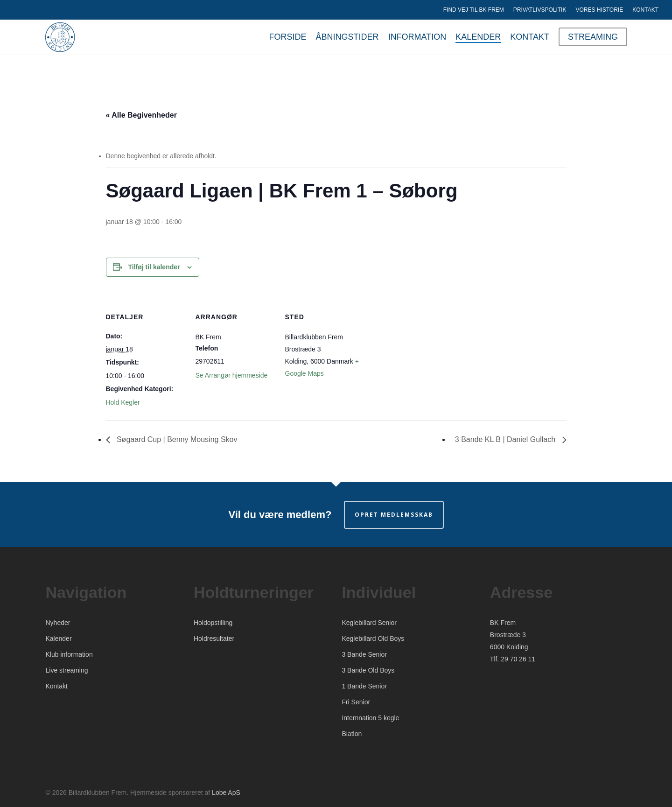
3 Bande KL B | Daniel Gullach (506, 439)
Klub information (69, 654)
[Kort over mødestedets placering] (424, 356)
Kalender (59, 639)
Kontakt (57, 686)
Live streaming (67, 670)
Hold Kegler (123, 402)
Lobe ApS (226, 793)
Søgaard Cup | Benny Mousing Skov (176, 439)
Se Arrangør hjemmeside (232, 375)
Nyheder (58, 623)
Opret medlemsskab (394, 515)
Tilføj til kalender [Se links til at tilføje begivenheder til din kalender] (154, 267)
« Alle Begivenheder (141, 115)
